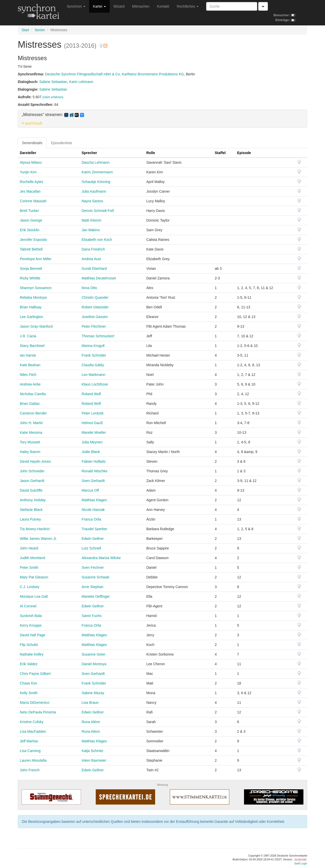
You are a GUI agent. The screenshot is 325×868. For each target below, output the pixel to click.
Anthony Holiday (33, 500)
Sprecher (89, 153)
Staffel (220, 153)
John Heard (29, 548)
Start (25, 30)
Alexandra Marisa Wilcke (101, 558)
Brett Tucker (29, 211)
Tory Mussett (30, 442)
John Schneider (32, 471)
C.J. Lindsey (30, 587)
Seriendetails (32, 143)
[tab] (162, 119)
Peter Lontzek (92, 413)
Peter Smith (29, 567)
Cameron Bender (33, 413)
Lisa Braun (90, 703)
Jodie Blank (91, 452)
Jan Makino (91, 230)
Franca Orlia (91, 519)
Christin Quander (95, 297)
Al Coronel (28, 606)
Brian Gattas (30, 404)
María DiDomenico (35, 703)
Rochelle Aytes (31, 182)
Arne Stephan (92, 587)
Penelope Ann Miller (36, 259)
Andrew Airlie (30, 384)
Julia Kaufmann (94, 191)
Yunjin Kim (28, 172)
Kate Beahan (30, 365)
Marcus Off (90, 490)
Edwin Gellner (93, 539)
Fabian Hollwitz (94, 461)
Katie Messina (31, 432)
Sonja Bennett (31, 269)
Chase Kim (28, 683)
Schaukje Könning (96, 182)
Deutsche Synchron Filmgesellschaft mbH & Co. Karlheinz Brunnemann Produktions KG (114, 74)
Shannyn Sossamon (36, 288)
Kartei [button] (99, 6)
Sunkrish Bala (31, 616)
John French (30, 770)
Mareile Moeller (94, 432)
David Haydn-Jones (35, 461)
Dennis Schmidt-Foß (98, 211)
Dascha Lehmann (95, 162)
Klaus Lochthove (95, 384)
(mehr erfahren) (53, 97)
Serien (40, 30)
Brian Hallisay (31, 307)
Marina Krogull (93, 346)
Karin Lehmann (81, 82)
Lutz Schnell (91, 548)
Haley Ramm (30, 452)
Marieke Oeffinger (96, 596)
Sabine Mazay (93, 693)
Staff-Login (301, 863)
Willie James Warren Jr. (38, 539)
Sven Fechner (93, 567)
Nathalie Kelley (32, 654)
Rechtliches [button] (188, 6)
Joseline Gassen (95, 317)
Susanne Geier (93, 654)
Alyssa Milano (31, 162)
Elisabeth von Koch (97, 240)
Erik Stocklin (30, 230)
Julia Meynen (92, 442)
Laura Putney (30, 519)
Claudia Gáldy (93, 365)
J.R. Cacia (28, 336)
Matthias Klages (94, 500)
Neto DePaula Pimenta (38, 712)
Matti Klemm (91, 220)
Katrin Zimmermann (97, 172)
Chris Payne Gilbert (35, 674)
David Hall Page (32, 635)
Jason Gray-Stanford (36, 326)
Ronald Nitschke (94, 471)
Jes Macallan (30, 191)
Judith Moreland (32, 558)
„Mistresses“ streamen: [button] (53, 115)
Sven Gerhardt (93, 481)
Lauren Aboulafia (33, 760)
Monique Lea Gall (34, 596)
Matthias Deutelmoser (99, 278)
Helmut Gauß (92, 423)
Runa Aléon (91, 722)
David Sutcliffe (31, 490)
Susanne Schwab (95, 577)
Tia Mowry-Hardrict (35, 529)
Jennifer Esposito (33, 240)
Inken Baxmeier (94, 760)
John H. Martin (31, 423)
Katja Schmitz (92, 751)
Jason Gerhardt (32, 481)
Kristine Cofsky (32, 722)
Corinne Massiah (33, 201)
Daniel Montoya (94, 664)
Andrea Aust (91, 259)
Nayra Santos (92, 201)
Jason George (31, 220)
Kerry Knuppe (31, 625)
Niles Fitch (28, 375)
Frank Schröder (94, 355)
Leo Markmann (93, 375)
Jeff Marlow (29, 741)
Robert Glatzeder (95, 307)
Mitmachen (141, 6)
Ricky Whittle (30, 278)
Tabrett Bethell (31, 249)
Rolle (151, 153)
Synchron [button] (76, 6)
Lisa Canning (30, 751)
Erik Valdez (29, 664)
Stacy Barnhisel (32, 346)
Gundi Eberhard (94, 269)
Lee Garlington (31, 317)
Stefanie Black (31, 510)
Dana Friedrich (93, 249)
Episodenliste (62, 143)
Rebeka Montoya (33, 297)
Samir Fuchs (92, 616)
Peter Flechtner (94, 326)
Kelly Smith (29, 693)
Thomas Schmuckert (98, 336)
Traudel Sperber (94, 529)
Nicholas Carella (33, 394)
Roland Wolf (91, 394)
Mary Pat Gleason (34, 577)
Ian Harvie (28, 355)
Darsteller (28, 153)
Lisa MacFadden (33, 731)
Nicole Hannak (93, 510)
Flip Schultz (29, 645)
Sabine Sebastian (53, 82)
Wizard (119, 6)
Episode (244, 153)
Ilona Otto (89, 288)
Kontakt (163, 6)
